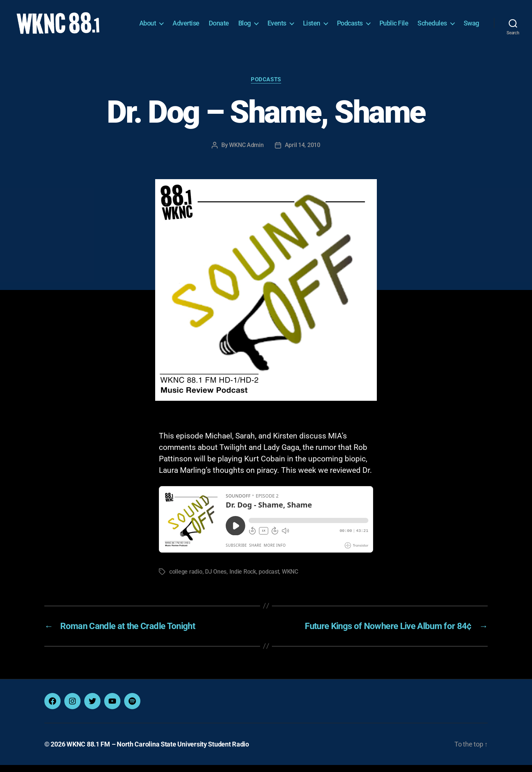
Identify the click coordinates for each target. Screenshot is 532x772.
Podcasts (375, 21)
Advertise (211, 21)
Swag (471, 32)
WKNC (290, 579)
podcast (269, 579)
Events (302, 21)
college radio (186, 579)
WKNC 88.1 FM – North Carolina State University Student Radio (158, 751)
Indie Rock (243, 579)
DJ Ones (216, 579)
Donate (244, 21)
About (173, 21)
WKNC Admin (246, 152)
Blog (269, 21)
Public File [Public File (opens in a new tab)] (419, 21)
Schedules (457, 21)
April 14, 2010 (303, 152)
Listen (336, 21)
